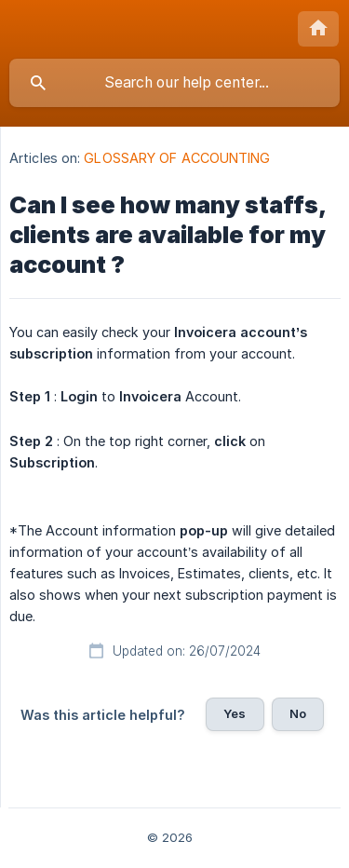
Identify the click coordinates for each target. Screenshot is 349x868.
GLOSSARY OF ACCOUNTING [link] (177, 158)
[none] (318, 29)
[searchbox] (174, 83)
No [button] (298, 713)
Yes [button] (235, 713)
